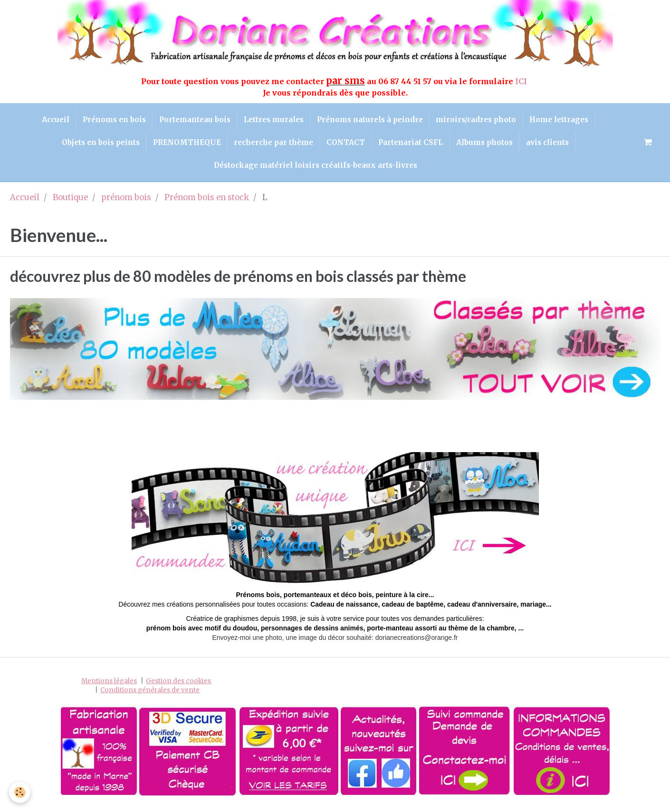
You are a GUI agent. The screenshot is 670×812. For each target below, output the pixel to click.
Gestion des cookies (178, 685)
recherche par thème (272, 145)
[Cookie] (20, 792)
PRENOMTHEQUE (184, 145)
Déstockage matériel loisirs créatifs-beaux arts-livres (316, 169)
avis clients (552, 145)
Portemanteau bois (193, 120)
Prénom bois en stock (207, 202)
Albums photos (487, 145)
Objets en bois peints (96, 145)
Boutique (70, 202)
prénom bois (126, 202)
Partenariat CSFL (412, 145)
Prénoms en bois (111, 120)
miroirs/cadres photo (479, 120)
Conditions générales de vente (150, 694)
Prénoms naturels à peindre (371, 120)
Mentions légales (109, 685)
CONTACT (346, 145)
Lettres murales (274, 120)
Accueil (51, 120)
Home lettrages (564, 120)
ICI (522, 81)
